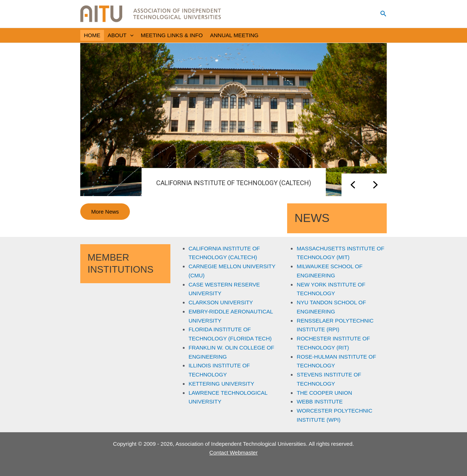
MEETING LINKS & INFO (172, 35)
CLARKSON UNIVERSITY (221, 302)
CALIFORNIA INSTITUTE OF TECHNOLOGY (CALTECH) (234, 183)
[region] (233, 120)
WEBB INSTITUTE (320, 401)
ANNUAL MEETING (234, 35)
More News (105, 212)
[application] (130, 35)
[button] (383, 14)
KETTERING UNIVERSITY (221, 384)
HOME (92, 35)
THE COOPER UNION (324, 393)
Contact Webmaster (233, 452)
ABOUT (121, 35)
